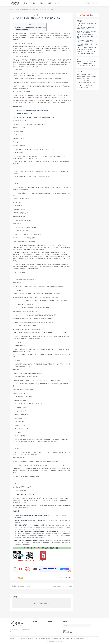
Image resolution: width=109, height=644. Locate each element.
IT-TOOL (79, 80)
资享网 (17, 9)
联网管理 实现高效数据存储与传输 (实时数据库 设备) (28, 540)
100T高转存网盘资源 (82, 77)
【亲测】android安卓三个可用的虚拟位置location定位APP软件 (31, 516)
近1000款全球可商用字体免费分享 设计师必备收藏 (87, 24)
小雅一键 (31, 639)
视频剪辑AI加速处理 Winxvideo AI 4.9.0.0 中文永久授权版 (86, 28)
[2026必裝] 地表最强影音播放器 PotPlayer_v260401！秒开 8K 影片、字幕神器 (87, 36)
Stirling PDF (80, 85)
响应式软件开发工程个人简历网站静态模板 (62, 587)
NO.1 (17, 578)
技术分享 (21, 9)
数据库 (19, 15)
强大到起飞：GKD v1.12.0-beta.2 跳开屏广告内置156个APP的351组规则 (87, 52)
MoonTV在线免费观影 (83, 87)
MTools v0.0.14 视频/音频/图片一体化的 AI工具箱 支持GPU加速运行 (87, 49)
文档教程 (22, 639)
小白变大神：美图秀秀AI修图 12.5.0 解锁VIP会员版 (87, 45)
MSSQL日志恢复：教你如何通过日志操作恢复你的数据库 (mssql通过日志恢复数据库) (37, 532)
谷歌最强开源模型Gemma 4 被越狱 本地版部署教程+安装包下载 (87, 32)
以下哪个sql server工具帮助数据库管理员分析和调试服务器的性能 (30, 28)
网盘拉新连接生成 (58, 639)
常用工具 (18, 639)
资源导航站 (80, 74)
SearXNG (79, 83)
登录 (47, 603)
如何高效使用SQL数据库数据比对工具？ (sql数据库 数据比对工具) (39, 18)
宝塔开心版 (27, 639)
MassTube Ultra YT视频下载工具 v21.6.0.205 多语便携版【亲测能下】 (87, 41)
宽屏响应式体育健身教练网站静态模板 (21, 587)
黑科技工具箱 (51, 639)
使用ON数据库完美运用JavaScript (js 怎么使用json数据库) (30, 525)
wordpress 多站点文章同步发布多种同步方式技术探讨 (29, 520)
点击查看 (41, 561)
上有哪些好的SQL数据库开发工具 (22, 29)
